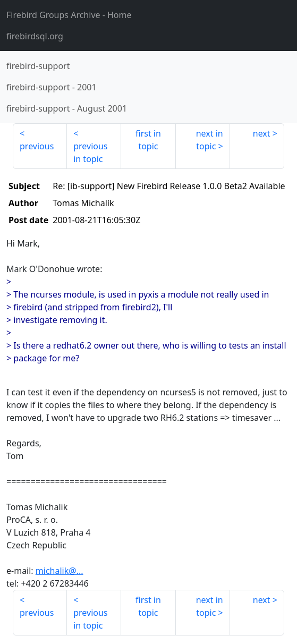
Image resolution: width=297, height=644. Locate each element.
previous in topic (90, 152)
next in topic (210, 140)
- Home (69, 15)
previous (37, 146)
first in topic (148, 140)
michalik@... (60, 571)
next (262, 133)
